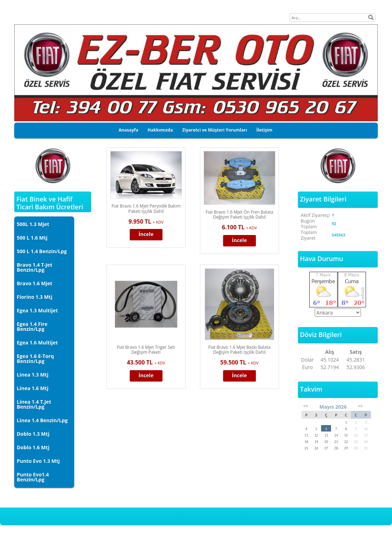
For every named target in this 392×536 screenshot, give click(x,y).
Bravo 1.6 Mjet (35, 283)
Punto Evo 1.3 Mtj (38, 461)
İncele (146, 234)
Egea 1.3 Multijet (37, 310)
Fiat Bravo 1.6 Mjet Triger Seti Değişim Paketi (146, 350)
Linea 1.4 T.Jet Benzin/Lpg (34, 404)
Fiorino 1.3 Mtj (35, 297)
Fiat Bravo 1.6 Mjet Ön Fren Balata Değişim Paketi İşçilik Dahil (239, 215)
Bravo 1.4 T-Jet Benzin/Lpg (35, 267)
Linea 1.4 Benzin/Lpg (42, 420)
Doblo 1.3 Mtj (33, 434)
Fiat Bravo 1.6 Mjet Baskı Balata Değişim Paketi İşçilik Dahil (239, 350)
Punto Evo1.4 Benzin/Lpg (33, 477)
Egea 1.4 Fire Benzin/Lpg (32, 326)
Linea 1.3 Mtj (33, 375)
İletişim (264, 130)
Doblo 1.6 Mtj (33, 447)
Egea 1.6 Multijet (37, 343)
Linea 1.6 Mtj (33, 388)
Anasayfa (128, 130)
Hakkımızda (160, 130)
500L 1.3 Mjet (33, 224)
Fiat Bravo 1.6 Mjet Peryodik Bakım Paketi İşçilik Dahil (146, 209)
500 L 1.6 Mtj (32, 238)
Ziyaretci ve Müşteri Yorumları (215, 130)
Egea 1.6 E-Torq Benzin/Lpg (35, 359)
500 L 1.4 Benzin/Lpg (42, 251)
